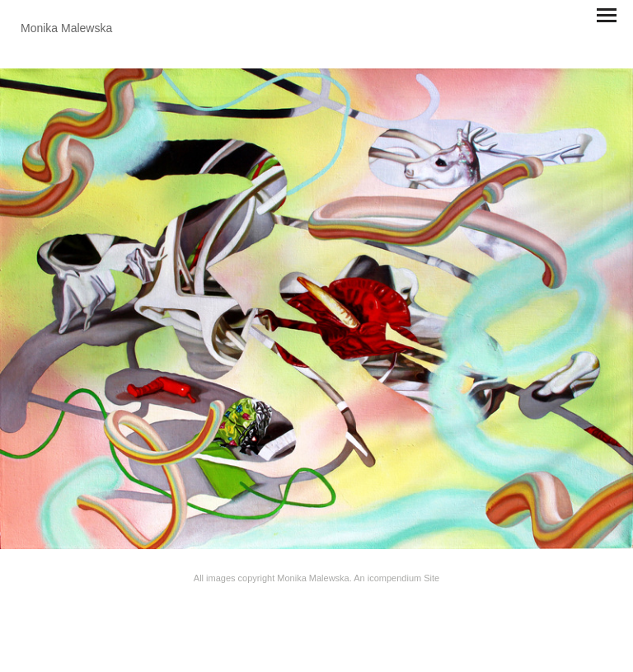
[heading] (66, 28)
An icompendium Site (396, 578)
